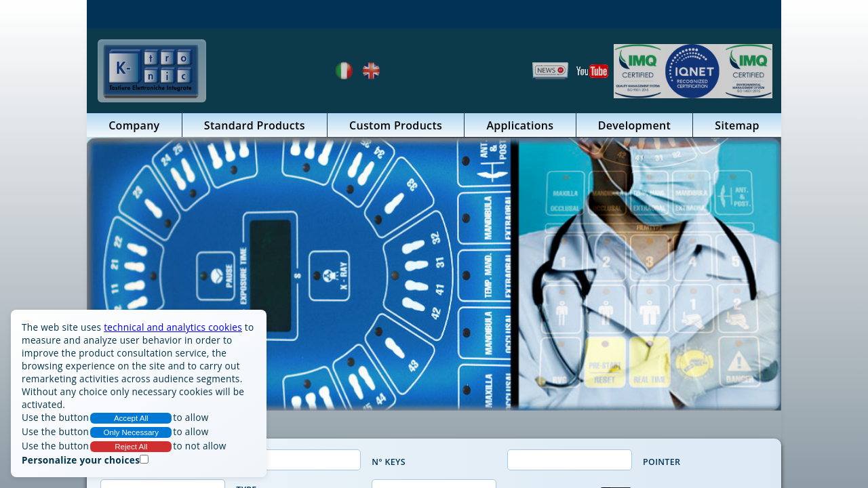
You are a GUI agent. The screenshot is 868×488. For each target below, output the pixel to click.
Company (134, 125)
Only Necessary (132, 432)
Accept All (131, 418)
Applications (520, 125)
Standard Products (255, 125)
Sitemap (737, 125)
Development (634, 125)
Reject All (131, 447)
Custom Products (396, 125)
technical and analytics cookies (173, 327)
